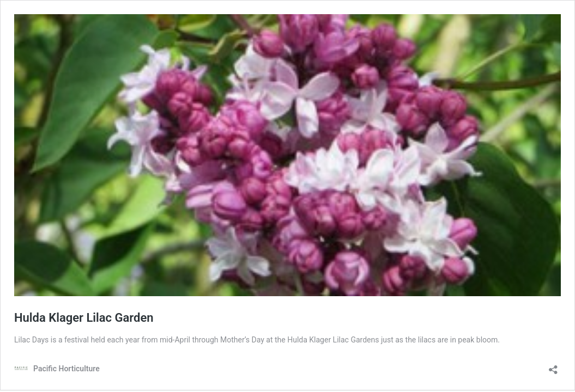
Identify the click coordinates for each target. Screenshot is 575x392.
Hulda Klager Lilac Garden (84, 318)
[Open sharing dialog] (553, 366)
